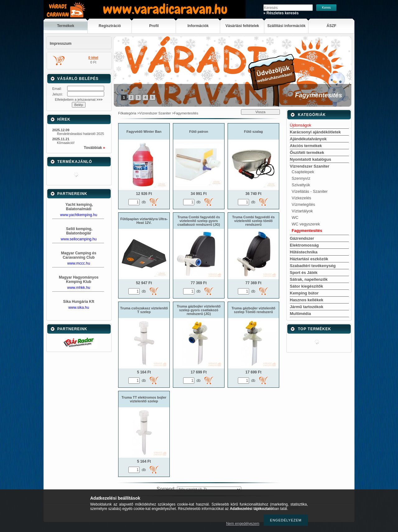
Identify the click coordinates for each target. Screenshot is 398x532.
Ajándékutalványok (308, 139)
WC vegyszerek (306, 224)
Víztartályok (302, 211)
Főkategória (127, 113)
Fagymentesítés (307, 231)
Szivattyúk (301, 185)
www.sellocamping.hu (79, 239)
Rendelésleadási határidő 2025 (81, 134)
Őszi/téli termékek (307, 153)
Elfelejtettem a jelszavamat (79, 99)
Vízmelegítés (303, 204)
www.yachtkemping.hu (79, 215)
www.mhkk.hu (79, 288)
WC (295, 217)
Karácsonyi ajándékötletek (315, 132)
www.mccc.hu (79, 263)
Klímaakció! (66, 143)
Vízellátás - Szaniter (310, 191)
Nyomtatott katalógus (310, 159)
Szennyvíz (301, 178)
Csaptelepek (303, 172)
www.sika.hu (79, 308)
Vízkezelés (301, 198)
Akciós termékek (306, 146)
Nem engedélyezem (243, 524)
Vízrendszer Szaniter (155, 113)
